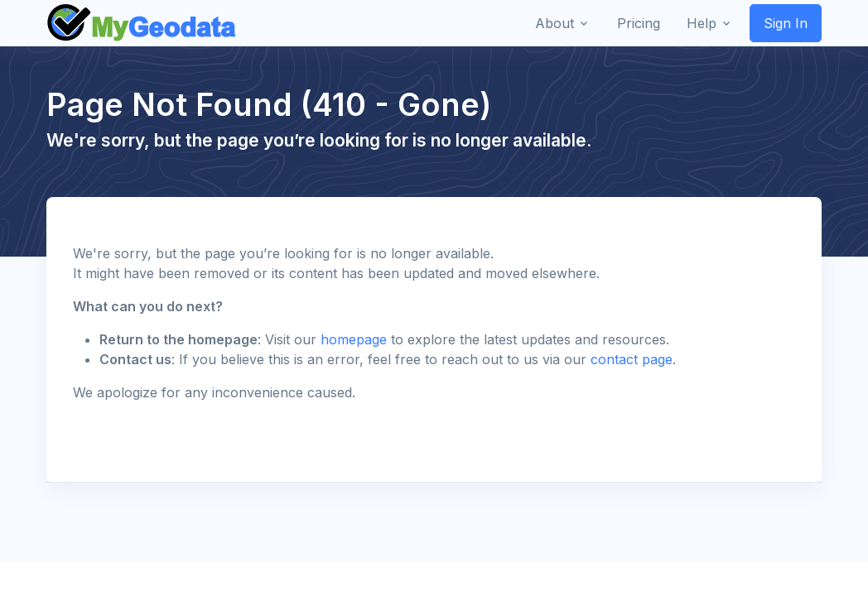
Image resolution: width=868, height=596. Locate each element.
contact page (632, 359)
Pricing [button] (639, 23)
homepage (354, 339)
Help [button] (702, 23)
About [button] (555, 23)
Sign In (786, 23)
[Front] (142, 23)
